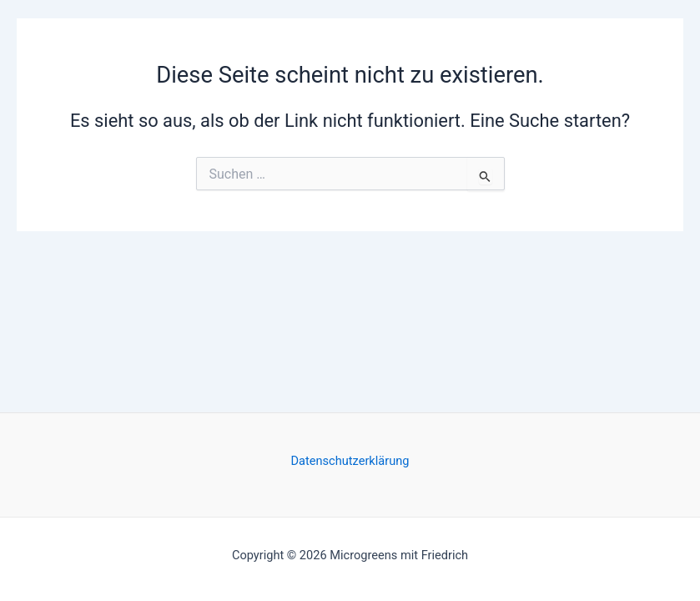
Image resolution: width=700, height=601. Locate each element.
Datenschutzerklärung (350, 461)
